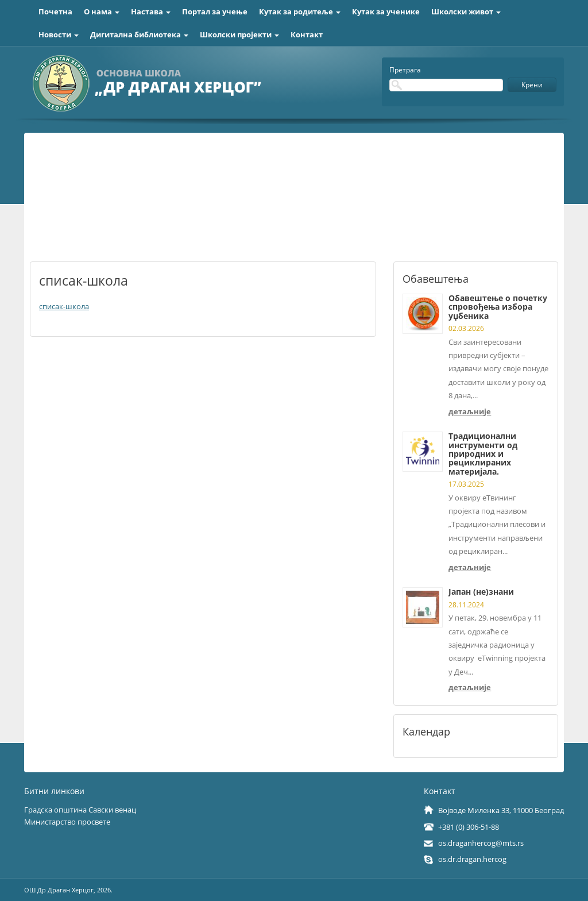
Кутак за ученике (386, 11)
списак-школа (64, 306)
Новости (59, 34)
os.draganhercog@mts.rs (481, 843)
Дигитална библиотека (139, 34)
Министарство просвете (67, 822)
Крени (532, 85)
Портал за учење (215, 11)
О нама (102, 11)
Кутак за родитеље (300, 11)
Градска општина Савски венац (80, 810)
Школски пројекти (239, 34)
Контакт (307, 34)
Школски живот (466, 11)
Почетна (55, 11)
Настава (151, 11)
